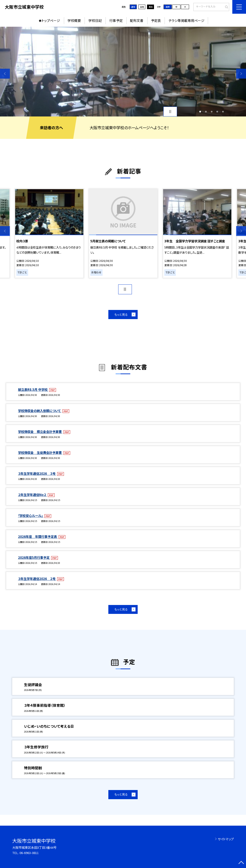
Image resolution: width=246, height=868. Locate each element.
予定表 (156, 20)
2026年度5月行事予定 (34, 557)
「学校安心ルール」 (31, 516)
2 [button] (206, 112)
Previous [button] (5, 74)
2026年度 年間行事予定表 (38, 537)
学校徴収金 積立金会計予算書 (40, 432)
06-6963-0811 (29, 853)
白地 (142, 7)
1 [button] (200, 112)
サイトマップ (226, 839)
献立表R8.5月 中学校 (33, 389)
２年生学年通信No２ (32, 495)
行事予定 (116, 20)
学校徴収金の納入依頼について (40, 411)
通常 (133, 7)
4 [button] (217, 112)
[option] (123, 72)
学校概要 (74, 20)
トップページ (51, 20)
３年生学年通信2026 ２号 (37, 579)
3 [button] (212, 112)
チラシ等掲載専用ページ (186, 20)
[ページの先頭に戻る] (241, 863)
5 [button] (223, 112)
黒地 (151, 7)
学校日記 (95, 20)
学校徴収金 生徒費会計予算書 (40, 453)
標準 (168, 7)
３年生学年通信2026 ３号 (37, 473)
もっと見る (121, 315)
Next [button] (241, 74)
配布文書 (137, 20)
